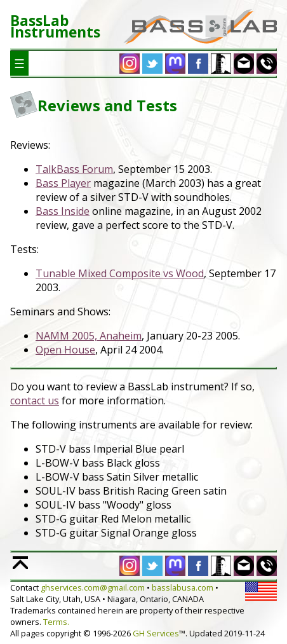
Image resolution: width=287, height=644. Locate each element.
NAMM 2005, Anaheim (89, 336)
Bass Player (63, 183)
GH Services (156, 633)
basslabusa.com (183, 587)
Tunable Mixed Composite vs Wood (120, 273)
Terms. (56, 622)
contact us (35, 401)
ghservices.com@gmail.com (93, 587)
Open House (65, 350)
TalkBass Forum (74, 169)
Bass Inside (63, 211)
